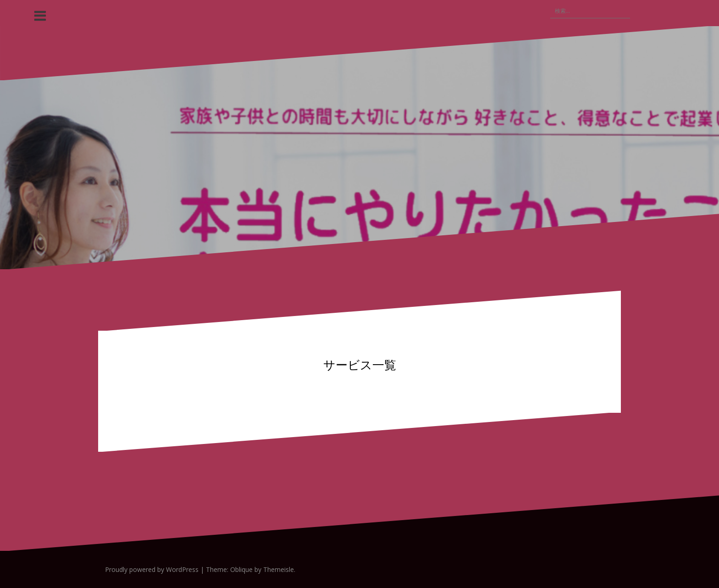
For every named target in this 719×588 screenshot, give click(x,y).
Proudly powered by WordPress (152, 569)
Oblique (241, 569)
